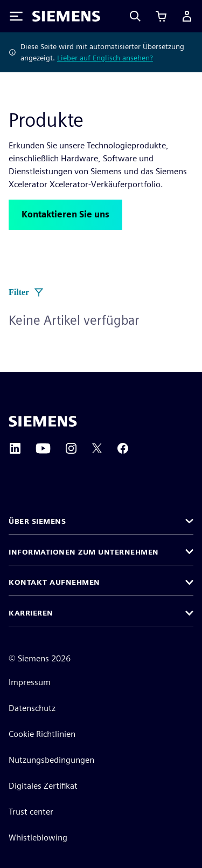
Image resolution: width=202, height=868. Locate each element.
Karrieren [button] (31, 613)
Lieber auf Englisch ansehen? (105, 58)
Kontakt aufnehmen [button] (54, 582)
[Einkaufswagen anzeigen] (161, 16)
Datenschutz (32, 708)
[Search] (135, 16)
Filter (26, 292)
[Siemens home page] (43, 421)
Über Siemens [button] (37, 521)
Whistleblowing (38, 838)
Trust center (31, 812)
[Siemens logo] (66, 16)
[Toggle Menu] (16, 16)
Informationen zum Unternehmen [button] (84, 552)
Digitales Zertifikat (43, 786)
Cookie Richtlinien (42, 734)
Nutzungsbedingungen (51, 760)
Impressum (30, 682)
